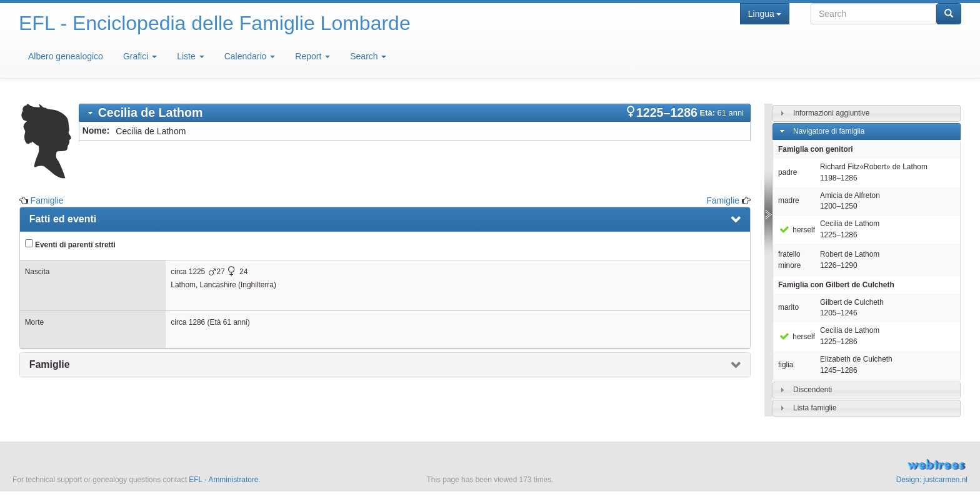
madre (789, 200)
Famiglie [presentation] (50, 364)
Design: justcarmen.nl (932, 480)
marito (788, 307)
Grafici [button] (140, 56)
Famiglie (47, 200)
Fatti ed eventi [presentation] (63, 219)
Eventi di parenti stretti (70, 244)
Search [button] (368, 56)
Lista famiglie (815, 408)
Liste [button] (190, 56)
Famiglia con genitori (816, 149)
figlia (786, 365)
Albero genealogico (66, 56)
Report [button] (312, 56)
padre (787, 172)
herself (797, 230)
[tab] (415, 113)
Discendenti (812, 390)
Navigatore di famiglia (829, 131)
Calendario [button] (250, 56)
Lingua (765, 14)
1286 (197, 322)
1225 (197, 272)
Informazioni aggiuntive (831, 113)
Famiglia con (836, 285)
